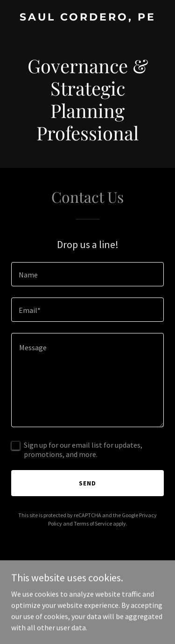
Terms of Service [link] (93, 523)
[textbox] (87, 274)
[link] (87, 18)
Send (87, 483)
